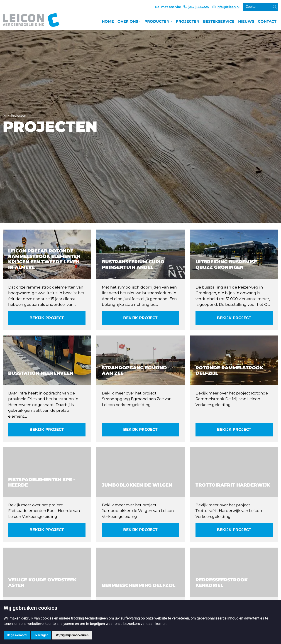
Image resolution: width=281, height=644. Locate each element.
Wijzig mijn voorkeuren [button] (72, 635)
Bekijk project (47, 318)
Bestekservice (219, 21)
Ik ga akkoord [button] (17, 635)
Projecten (188, 21)
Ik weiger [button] (41, 635)
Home (108, 21)
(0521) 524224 (198, 7)
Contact (267, 21)
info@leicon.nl (228, 7)
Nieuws (246, 21)
